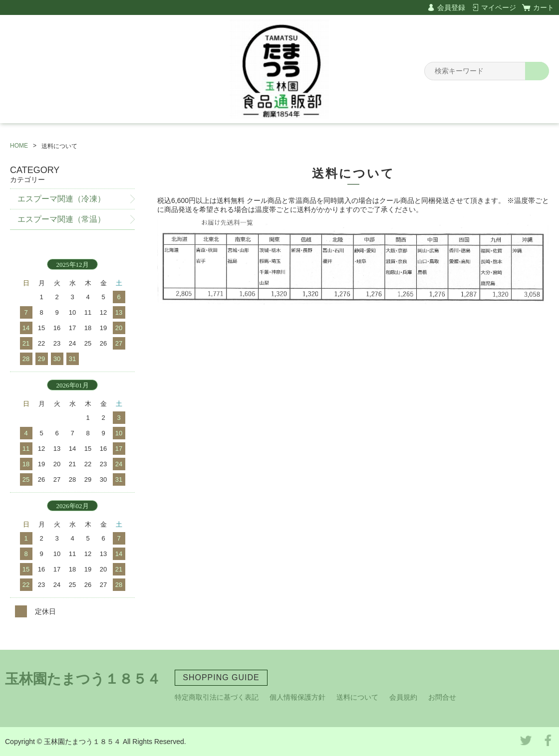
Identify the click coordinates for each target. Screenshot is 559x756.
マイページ (499, 7)
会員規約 (403, 697)
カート (544, 7)
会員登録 (451, 7)
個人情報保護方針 (297, 697)
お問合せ (442, 697)
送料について (357, 697)
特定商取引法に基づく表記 (217, 697)
